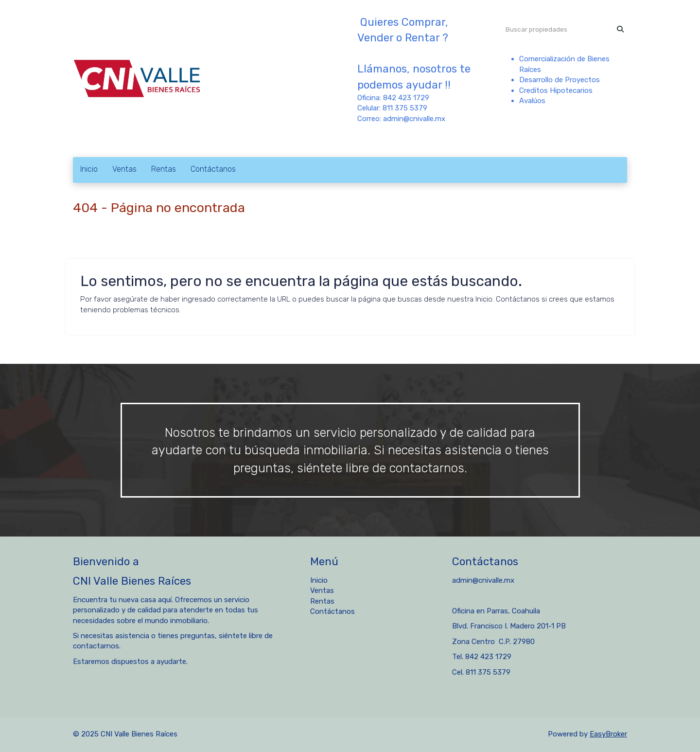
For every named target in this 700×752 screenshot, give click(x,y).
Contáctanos (213, 169)
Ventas (124, 169)
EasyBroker (608, 734)
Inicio (89, 169)
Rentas (164, 169)
